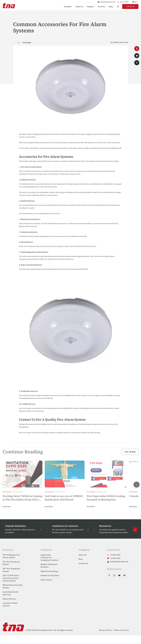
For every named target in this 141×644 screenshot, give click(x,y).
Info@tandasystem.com (108, 2)
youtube (119, 575)
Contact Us (130, 6)
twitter (137, 56)
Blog (111, 7)
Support (90, 7)
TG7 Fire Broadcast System (11, 563)
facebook (137, 49)
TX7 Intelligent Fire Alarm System (11, 556)
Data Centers (46, 580)
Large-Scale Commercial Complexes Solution (50, 557)
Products (68, 7)
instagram (114, 575)
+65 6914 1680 (124, 2)
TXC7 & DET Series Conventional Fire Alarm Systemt (11, 578)
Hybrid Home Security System (13, 586)
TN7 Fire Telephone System (11, 570)
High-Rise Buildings (49, 571)
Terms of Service (121, 630)
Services (101, 7)
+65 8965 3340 (115, 558)
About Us (79, 7)
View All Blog (130, 452)
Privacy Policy (105, 630)
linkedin (124, 575)
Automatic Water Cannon (10, 604)
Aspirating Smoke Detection (11, 593)
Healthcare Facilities (50, 575)
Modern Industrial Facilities (49, 566)
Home (14, 42)
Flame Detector (9, 599)
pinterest (137, 63)
